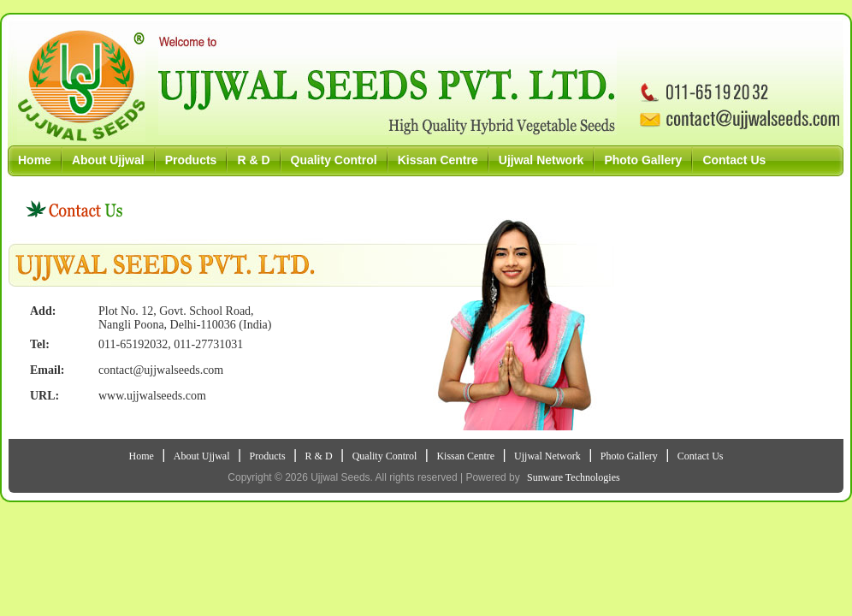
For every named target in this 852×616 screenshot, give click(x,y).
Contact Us (734, 160)
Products (191, 160)
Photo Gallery (643, 160)
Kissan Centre (438, 160)
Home (35, 160)
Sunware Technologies (574, 477)
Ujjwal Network (541, 160)
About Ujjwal (108, 160)
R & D (253, 160)
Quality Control (334, 160)
